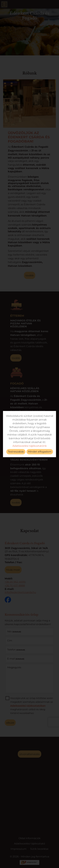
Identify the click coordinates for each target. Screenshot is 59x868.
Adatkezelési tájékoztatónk (30, 446)
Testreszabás (16, 452)
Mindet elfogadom (40, 452)
